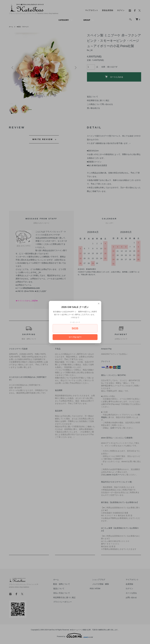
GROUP (87, 20)
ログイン (121, 10)
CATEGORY (64, 20)
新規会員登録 (108, 10)
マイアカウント (92, 10)
